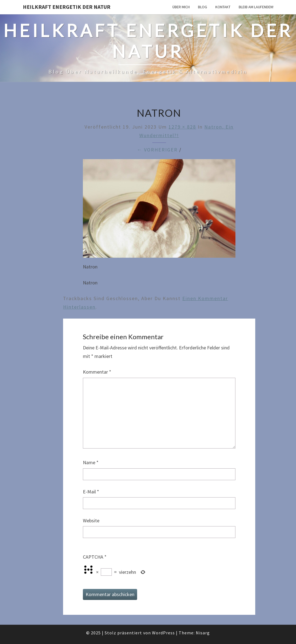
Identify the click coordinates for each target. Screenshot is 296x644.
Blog (203, 7)
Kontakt (223, 7)
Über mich (181, 7)
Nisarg (203, 633)
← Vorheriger (157, 150)
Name (91, 462)
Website (91, 521)
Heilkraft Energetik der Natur (67, 7)
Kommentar (97, 372)
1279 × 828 (182, 127)
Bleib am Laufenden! (256, 7)
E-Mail (91, 492)
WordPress (163, 633)
